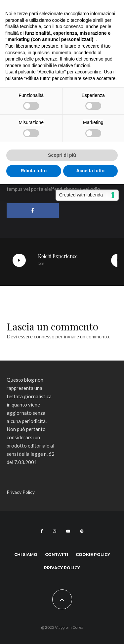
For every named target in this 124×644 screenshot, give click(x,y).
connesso (44, 336)
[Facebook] (42, 531)
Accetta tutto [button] (90, 171)
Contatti (57, 555)
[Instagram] (55, 531)
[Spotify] (82, 531)
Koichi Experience (58, 256)
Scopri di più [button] (62, 155)
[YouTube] (68, 531)
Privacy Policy (21, 492)
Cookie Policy (93, 555)
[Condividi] (33, 211)
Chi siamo (26, 555)
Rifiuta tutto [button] (34, 171)
